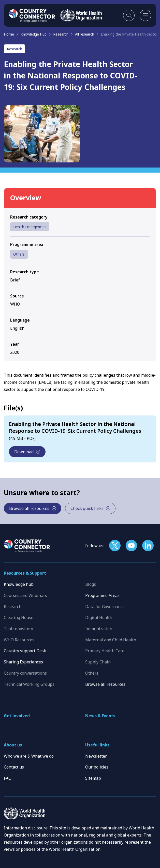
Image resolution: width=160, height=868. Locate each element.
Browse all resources (105, 684)
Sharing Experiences (23, 662)
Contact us (14, 767)
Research (61, 34)
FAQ (8, 778)
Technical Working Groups (29, 684)
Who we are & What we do (29, 756)
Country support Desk (25, 651)
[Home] (32, 15)
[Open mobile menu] (145, 15)
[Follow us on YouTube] (131, 546)
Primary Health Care (105, 651)
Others (19, 254)
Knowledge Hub (34, 34)
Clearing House (19, 617)
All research (85, 34)
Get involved (17, 716)
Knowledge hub (19, 584)
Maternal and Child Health (111, 640)
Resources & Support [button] (25, 573)
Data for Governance (105, 607)
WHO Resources (19, 640)
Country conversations (25, 673)
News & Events (100, 716)
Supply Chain (98, 662)
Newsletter (96, 756)
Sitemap (93, 778)
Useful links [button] (97, 745)
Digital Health (99, 617)
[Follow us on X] (115, 546)
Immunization (99, 629)
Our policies (97, 767)
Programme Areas (102, 595)
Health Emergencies (30, 227)
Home (9, 34)
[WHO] (81, 15)
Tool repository (18, 629)
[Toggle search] (129, 15)
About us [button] (13, 745)
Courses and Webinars (25, 595)
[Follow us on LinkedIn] (148, 546)
